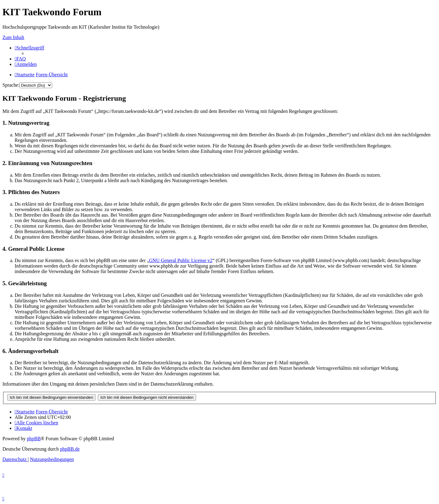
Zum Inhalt (13, 37)
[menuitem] (20, 59)
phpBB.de (70, 449)
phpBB (34, 439)
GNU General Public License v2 (181, 260)
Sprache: (11, 85)
